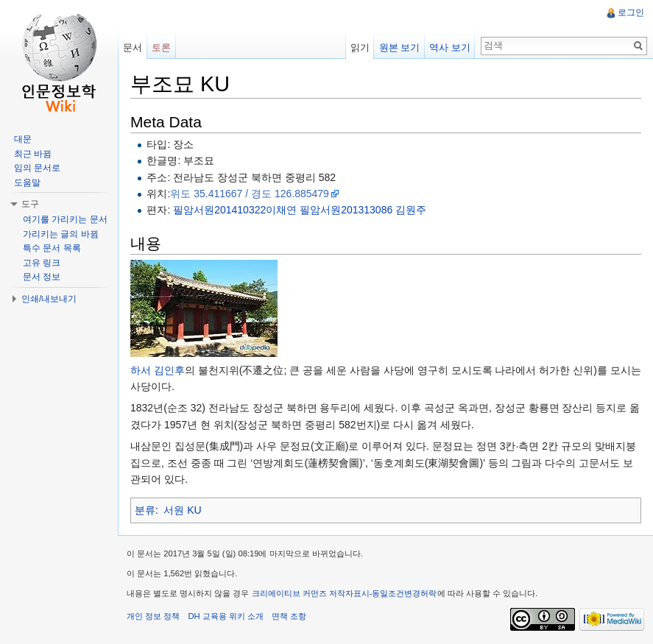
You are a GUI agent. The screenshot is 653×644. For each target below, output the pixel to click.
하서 (141, 370)
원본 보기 (400, 47)
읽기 (360, 47)
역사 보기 (450, 47)
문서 (133, 47)
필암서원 (194, 210)
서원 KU (182, 510)
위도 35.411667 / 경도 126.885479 (250, 194)
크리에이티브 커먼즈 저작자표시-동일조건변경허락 (345, 593)
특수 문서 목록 (52, 248)
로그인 (631, 13)
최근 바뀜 (33, 154)
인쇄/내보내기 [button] (49, 299)
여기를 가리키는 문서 (65, 219)
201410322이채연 (255, 210)
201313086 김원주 (384, 210)
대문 (23, 139)
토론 (161, 47)
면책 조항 (289, 616)
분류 (145, 510)
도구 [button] (30, 204)
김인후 (169, 370)
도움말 (27, 183)
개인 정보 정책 (153, 616)
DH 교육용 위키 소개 (225, 616)
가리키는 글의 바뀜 (61, 234)
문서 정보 (42, 277)
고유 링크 (42, 263)
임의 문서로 (37, 168)
